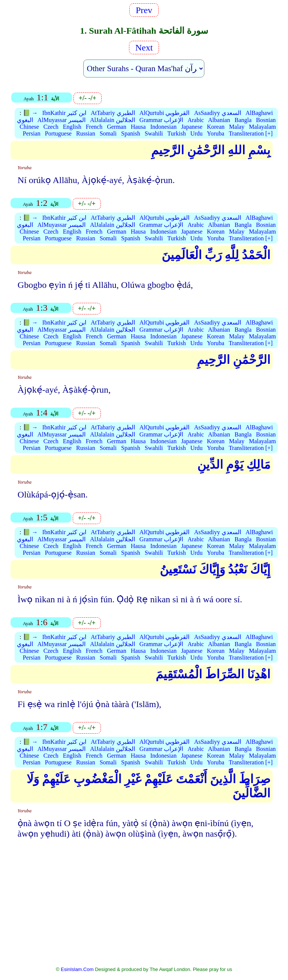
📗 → (30, 113)
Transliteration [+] (251, 133)
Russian (86, 133)
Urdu (196, 133)
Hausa (138, 127)
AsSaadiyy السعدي (217, 113)
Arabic (196, 120)
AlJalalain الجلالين (112, 120)
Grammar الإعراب (161, 120)
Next (144, 48)
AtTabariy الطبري (113, 113)
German (117, 127)
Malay (237, 127)
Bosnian (266, 120)
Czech (51, 127)
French (94, 127)
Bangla (243, 120)
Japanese (192, 127)
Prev (144, 10)
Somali (108, 133)
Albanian (219, 120)
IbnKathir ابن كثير (64, 113)
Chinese (29, 127)
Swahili (154, 133)
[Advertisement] (144, 907)
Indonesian (163, 127)
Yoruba (216, 133)
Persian (32, 133)
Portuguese (58, 133)
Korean (216, 127)
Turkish (176, 133)
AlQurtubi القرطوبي (165, 113)
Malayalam (262, 127)
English (72, 127)
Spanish (131, 133)
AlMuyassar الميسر (61, 120)
